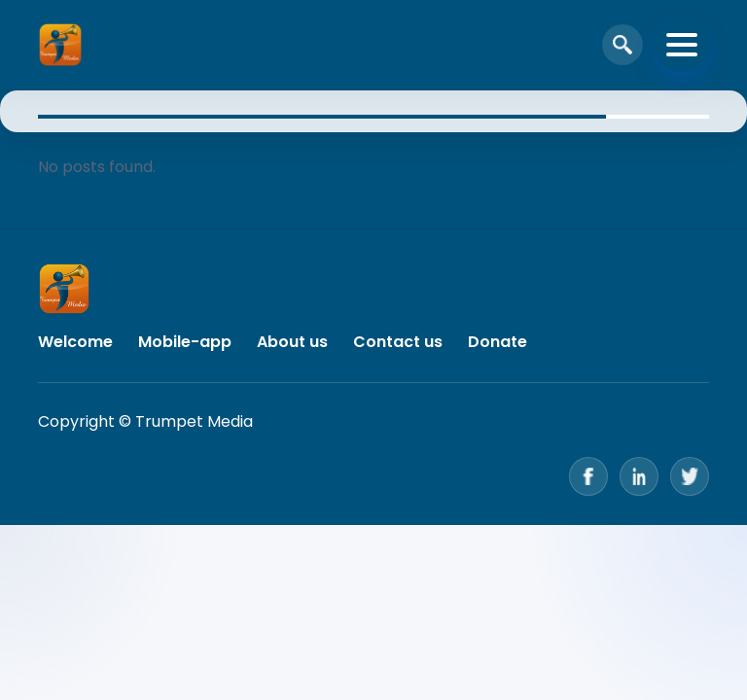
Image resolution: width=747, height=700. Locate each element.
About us (292, 342)
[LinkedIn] (639, 476)
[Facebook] (588, 476)
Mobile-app (185, 342)
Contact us (398, 342)
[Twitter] (690, 476)
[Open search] (622, 45)
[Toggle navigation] (682, 45)
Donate (498, 342)
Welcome (75, 342)
